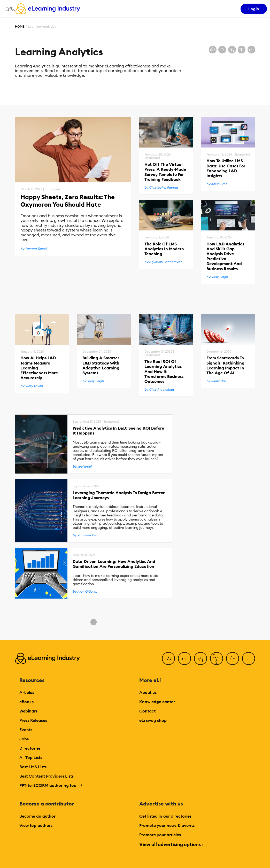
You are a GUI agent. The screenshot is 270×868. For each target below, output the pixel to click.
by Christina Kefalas (159, 390)
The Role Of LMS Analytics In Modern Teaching (164, 249)
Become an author (37, 816)
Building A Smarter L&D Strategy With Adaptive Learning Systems (101, 365)
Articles (27, 692)
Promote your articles (160, 835)
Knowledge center (157, 702)
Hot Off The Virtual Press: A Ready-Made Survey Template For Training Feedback (165, 172)
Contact (147, 711)
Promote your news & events (167, 825)
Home (20, 26)
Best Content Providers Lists (47, 776)
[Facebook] (168, 658)
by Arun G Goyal (85, 592)
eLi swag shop (153, 720)
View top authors (36, 825)
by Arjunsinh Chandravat (163, 262)
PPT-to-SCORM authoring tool (51, 785)
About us (148, 692)
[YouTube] (217, 658)
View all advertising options (173, 844)
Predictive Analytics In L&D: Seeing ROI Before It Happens (118, 431)
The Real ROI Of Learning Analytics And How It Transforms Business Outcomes (164, 371)
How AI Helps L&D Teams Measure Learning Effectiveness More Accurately (39, 368)
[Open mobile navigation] (9, 9)
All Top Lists (31, 757)
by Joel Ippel (82, 467)
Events (26, 730)
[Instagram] (249, 658)
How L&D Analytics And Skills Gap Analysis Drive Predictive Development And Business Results (225, 256)
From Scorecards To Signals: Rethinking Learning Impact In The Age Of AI (225, 365)
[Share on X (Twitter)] (222, 50)
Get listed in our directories (165, 816)
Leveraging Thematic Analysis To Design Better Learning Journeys (119, 495)
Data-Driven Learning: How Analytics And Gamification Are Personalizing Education (114, 564)
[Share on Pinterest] (251, 50)
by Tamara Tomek (34, 249)
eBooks (26, 702)
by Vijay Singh (217, 277)
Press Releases (33, 720)
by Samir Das (216, 381)
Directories (30, 748)
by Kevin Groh (217, 184)
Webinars (28, 711)
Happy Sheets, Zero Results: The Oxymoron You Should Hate (68, 201)
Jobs (24, 739)
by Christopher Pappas (161, 188)
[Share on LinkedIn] (232, 50)
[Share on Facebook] (213, 50)
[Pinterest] (233, 658)
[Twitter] (184, 658)
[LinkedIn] (200, 658)
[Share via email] (242, 50)
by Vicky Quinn (32, 386)
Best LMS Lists (33, 767)
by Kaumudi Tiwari (86, 535)
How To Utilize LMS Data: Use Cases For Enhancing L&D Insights (226, 168)
